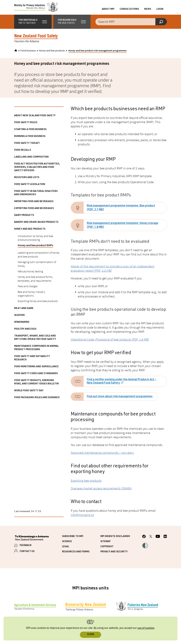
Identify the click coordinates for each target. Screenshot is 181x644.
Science (67, 545)
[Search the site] (131, 25)
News (148, 11)
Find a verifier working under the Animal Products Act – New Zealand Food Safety (122, 384)
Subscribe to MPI (73, 539)
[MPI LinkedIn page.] (165, 540)
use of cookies (146, 628)
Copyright (107, 550)
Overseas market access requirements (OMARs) (101, 491)
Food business (28, 54)
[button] (33, 25)
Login (160, 11)
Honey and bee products (52, 54)
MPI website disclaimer (115, 539)
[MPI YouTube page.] (158, 540)
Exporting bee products (86, 484)
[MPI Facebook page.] (144, 540)
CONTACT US (27, 554)
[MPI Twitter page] (151, 540)
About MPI (108, 11)
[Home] (16, 54)
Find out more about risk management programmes (120, 400)
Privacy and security (114, 555)
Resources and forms (76, 555)
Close (91, 635)
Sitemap (105, 545)
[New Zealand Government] (32, 541)
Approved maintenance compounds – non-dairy (102, 456)
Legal (66, 550)
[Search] (161, 25)
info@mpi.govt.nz (82, 518)
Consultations (129, 11)
